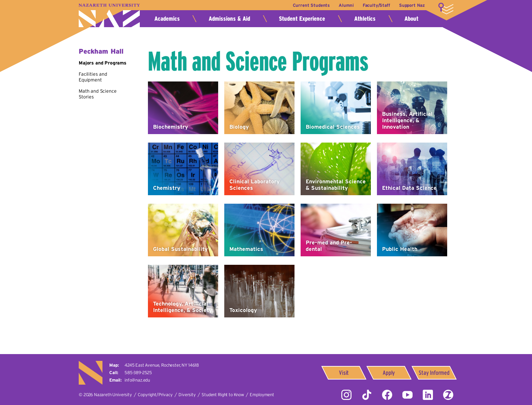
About (411, 19)
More (446, 8)
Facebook (387, 395)
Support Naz (412, 5)
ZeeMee (448, 395)
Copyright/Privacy (155, 395)
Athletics (365, 19)
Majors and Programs (103, 63)
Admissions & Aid (229, 19)
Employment (262, 395)
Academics (167, 19)
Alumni (344, 5)
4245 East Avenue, (162, 365)
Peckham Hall (101, 51)
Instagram (346, 395)
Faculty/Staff (375, 5)
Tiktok (367, 395)
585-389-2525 (138, 373)
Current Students (308, 5)
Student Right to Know (223, 395)
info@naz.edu (137, 380)
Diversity (187, 395)
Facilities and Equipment (93, 77)
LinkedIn (428, 395)
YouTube (407, 395)
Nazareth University (109, 15)
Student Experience (302, 19)
